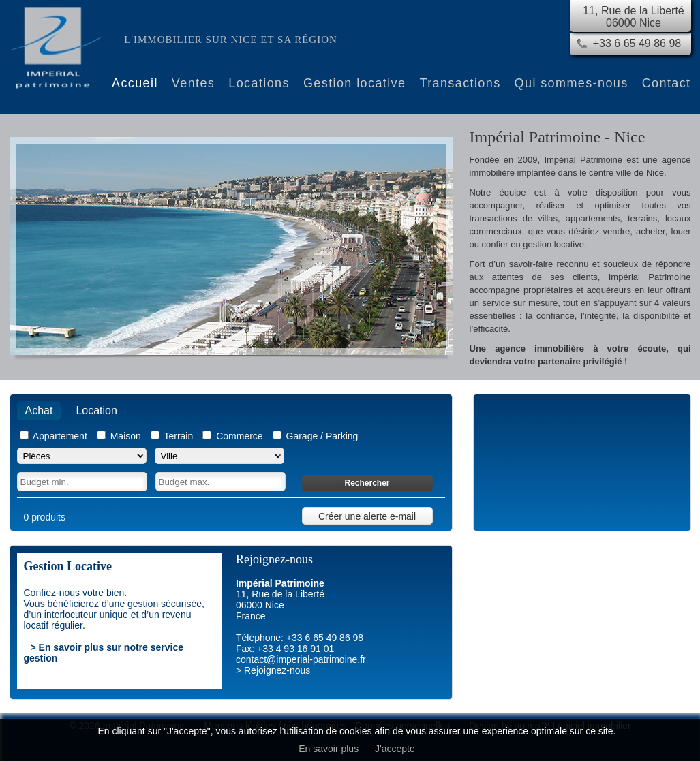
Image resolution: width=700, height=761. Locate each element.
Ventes (193, 83)
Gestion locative (354, 83)
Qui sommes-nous (572, 83)
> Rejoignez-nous (273, 670)
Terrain (178, 436)
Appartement (60, 436)
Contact (667, 83)
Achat (39, 410)
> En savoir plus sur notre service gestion (104, 653)
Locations (259, 83)
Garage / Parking (322, 436)
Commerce (239, 436)
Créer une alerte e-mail (367, 516)
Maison (126, 436)
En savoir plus (329, 749)
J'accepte (395, 749)
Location (96, 410)
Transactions (460, 83)
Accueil (135, 83)
